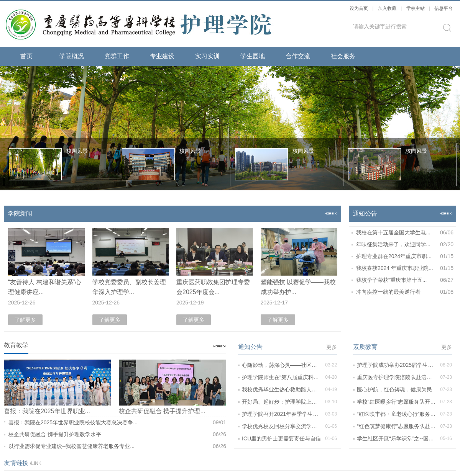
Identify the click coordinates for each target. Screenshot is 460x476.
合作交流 (298, 56)
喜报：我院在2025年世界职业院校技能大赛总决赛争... (117, 423)
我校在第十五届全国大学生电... (405, 233)
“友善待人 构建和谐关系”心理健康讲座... (45, 287)
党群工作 (117, 56)
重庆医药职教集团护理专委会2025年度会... (213, 287)
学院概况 (72, 56)
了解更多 (25, 320)
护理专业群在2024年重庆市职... (405, 256)
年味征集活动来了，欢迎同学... (405, 245)
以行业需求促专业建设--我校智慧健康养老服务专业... (117, 446)
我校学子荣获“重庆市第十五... (405, 280)
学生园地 (253, 56)
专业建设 (162, 56)
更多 (332, 347)
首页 (26, 56)
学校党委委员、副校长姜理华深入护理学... (129, 287)
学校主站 (416, 8)
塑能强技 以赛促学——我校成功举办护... (298, 287)
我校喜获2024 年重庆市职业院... (405, 268)
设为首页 (359, 8)
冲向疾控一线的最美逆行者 (405, 292)
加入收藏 (387, 8)
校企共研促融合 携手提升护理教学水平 (117, 434)
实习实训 (207, 56)
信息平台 (444, 8)
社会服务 (343, 56)
